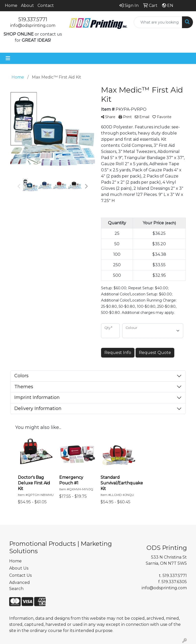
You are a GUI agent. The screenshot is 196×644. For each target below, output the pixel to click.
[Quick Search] (158, 22)
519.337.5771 (33, 19)
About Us (19, 568)
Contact (46, 5)
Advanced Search (20, 586)
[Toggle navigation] (8, 58)
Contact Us (20, 575)
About (27, 5)
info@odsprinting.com (33, 25)
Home (11, 5)
